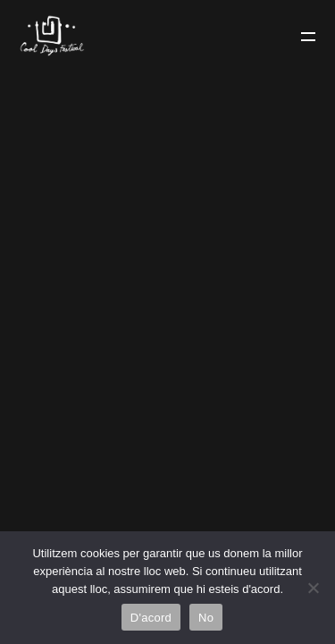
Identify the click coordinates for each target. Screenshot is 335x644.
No (206, 618)
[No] (313, 588)
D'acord (151, 618)
